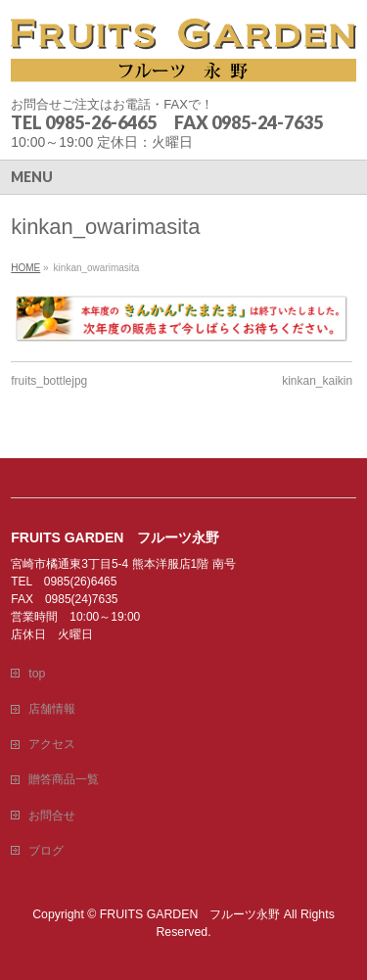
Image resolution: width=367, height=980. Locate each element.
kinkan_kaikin (317, 381)
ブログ (46, 851)
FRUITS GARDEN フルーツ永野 (190, 914)
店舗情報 (52, 709)
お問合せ (52, 816)
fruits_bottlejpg (49, 381)
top (37, 674)
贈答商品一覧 (64, 779)
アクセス (52, 744)
